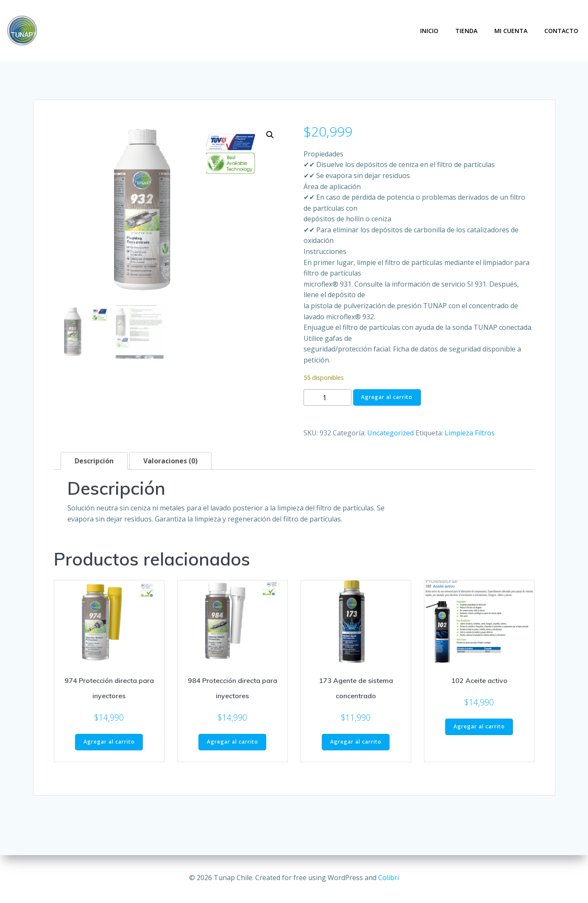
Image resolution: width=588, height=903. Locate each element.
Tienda (468, 30)
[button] (270, 133)
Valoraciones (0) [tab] (170, 459)
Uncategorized (390, 431)
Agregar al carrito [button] (109, 740)
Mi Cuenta (512, 30)
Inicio (431, 30)
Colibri (389, 878)
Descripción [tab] (94, 459)
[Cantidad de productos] (327, 396)
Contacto (563, 30)
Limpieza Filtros (470, 431)
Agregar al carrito (387, 395)
